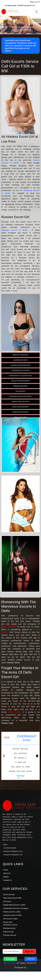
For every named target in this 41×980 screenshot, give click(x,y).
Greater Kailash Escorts (21, 396)
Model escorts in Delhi (12, 912)
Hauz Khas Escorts (20, 407)
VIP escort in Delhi (10, 919)
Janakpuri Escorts (20, 412)
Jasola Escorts (20, 417)
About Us (7, 873)
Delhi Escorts (9, 627)
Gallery (6, 877)
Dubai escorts (9, 932)
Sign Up (29, 951)
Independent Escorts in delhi (14, 905)
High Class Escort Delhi (12, 898)
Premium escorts (10, 935)
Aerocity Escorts (21, 355)
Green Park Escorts (20, 402)
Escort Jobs (8, 922)
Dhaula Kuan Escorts (20, 381)
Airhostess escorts (10, 925)
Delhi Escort (14, 712)
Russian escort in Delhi (15, 230)
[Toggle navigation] (37, 12)
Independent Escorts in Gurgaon (16, 908)
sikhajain (11, 963)
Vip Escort (7, 901)
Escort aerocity (9, 895)
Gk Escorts (20, 391)
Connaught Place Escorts (20, 376)
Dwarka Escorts (20, 386)
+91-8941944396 (10, 5)
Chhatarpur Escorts (20, 370)
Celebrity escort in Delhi (12, 915)
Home (5, 27)
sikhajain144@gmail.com (26, 5)
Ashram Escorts (20, 360)
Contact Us (7, 880)
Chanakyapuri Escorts (21, 365)
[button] (37, 756)
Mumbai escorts (9, 928)
